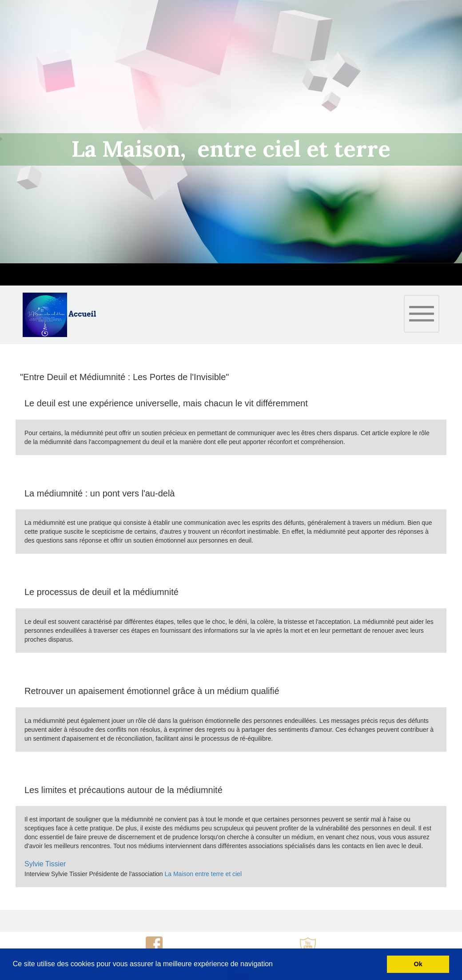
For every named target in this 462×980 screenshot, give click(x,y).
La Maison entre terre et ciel (204, 874)
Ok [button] (418, 964)
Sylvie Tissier (45, 864)
